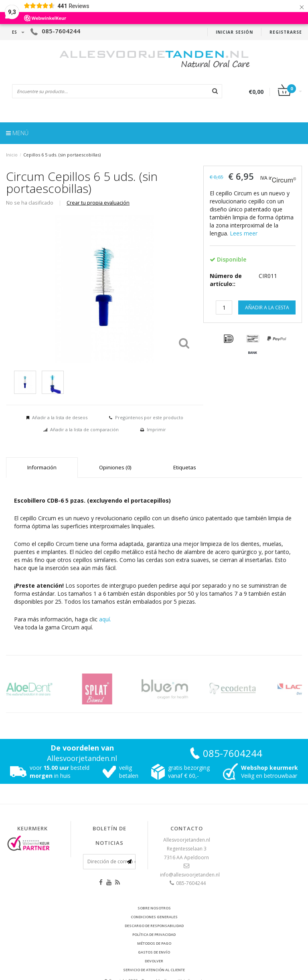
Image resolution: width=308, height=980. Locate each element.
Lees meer (244, 233)
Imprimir (156, 429)
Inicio (12, 155)
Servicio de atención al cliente (154, 970)
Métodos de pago (154, 943)
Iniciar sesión (234, 32)
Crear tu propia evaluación (98, 203)
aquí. (105, 619)
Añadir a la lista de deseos (60, 417)
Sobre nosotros (154, 908)
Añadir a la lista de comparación (84, 429)
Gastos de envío (154, 952)
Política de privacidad (154, 934)
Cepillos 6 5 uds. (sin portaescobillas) (62, 155)
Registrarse (286, 32)
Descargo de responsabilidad (154, 926)
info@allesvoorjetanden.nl (190, 875)
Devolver (154, 961)
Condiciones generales (154, 917)
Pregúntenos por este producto (149, 417)
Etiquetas (185, 467)
